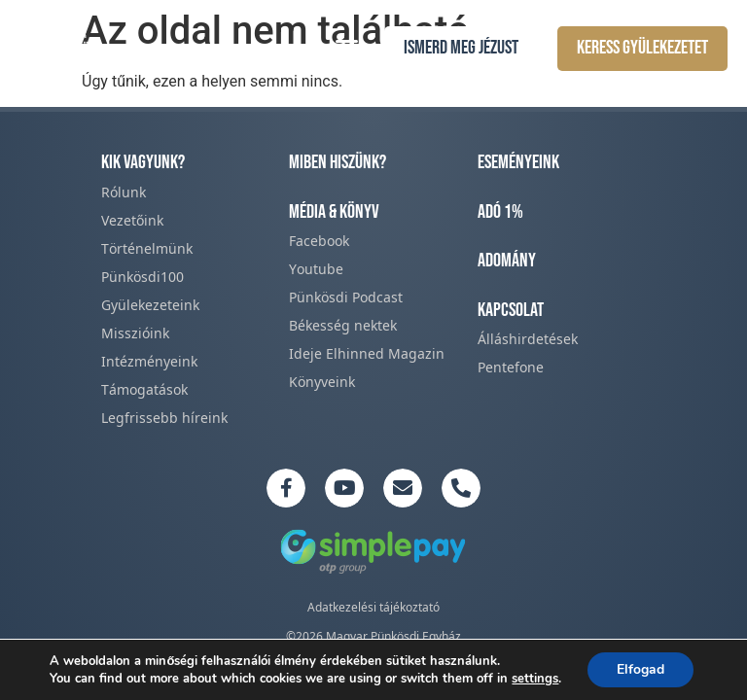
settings (535, 679)
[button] (347, 47)
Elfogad (640, 669)
